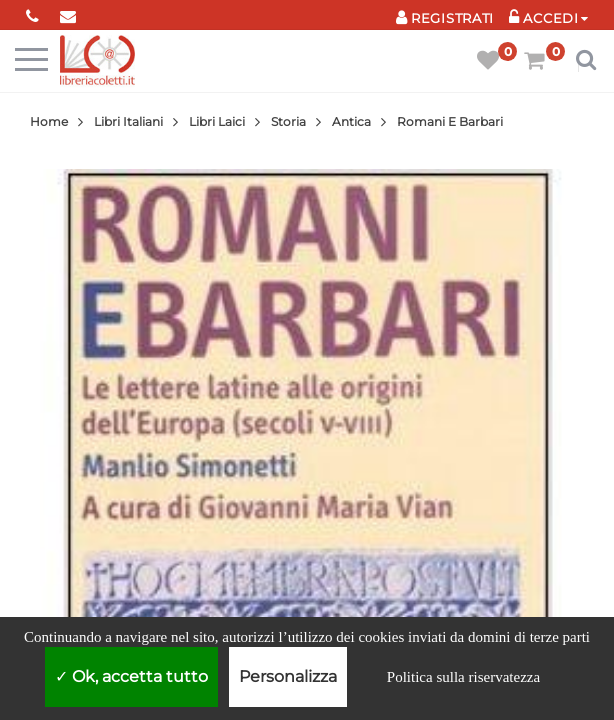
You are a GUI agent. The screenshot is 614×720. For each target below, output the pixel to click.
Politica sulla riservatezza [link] (463, 677)
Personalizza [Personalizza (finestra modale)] (288, 676)
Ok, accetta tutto (131, 676)
